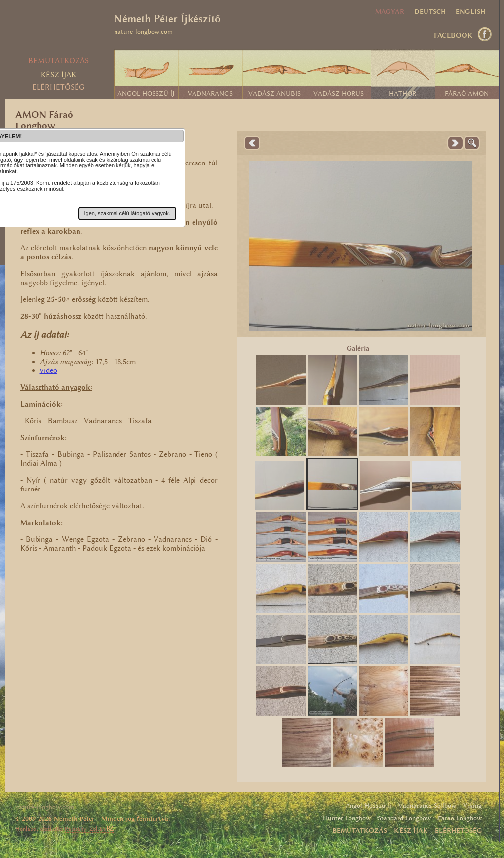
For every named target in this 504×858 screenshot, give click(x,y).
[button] (127, 213)
